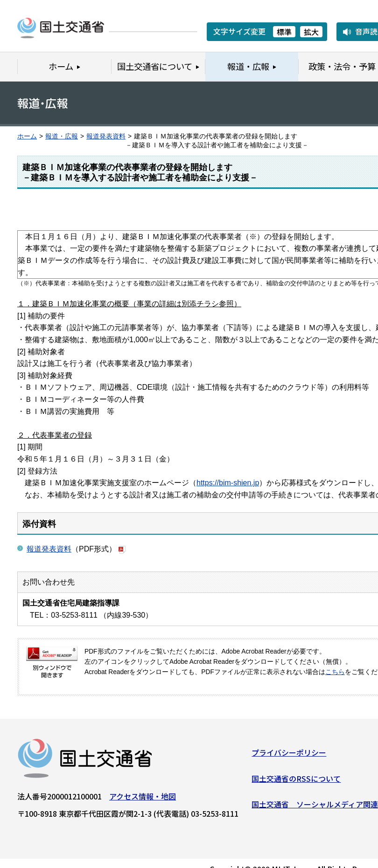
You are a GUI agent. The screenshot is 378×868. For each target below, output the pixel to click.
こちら (335, 672)
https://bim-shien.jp (228, 483)
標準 (284, 32)
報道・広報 (62, 136)
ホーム (27, 136)
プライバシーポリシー (289, 756)
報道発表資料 (106, 136)
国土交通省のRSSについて (296, 782)
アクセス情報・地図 (143, 800)
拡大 (311, 32)
